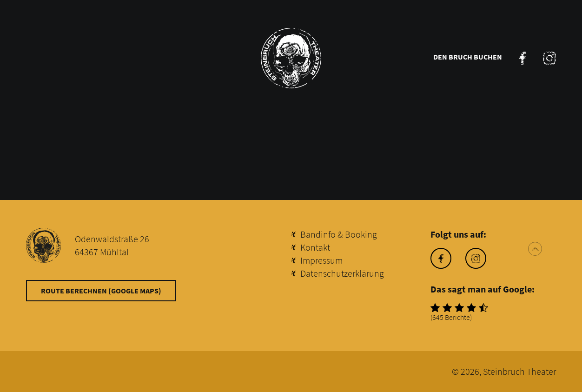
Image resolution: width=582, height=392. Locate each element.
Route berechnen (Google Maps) (101, 291)
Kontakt (315, 247)
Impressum (321, 260)
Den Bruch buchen (468, 57)
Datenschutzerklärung (342, 273)
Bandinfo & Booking (339, 234)
